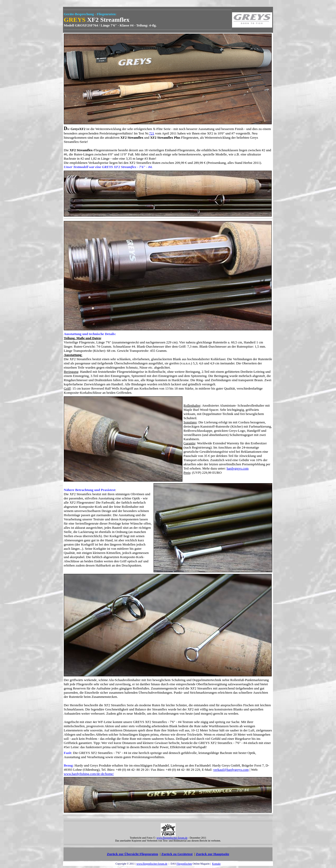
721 (152, 133)
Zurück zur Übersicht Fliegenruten (132, 854)
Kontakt (216, 864)
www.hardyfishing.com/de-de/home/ (89, 774)
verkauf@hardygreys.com (231, 770)
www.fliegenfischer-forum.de (152, 864)
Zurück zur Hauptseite (212, 854)
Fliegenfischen (184, 864)
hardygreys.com (237, 468)
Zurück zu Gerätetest (177, 854)
